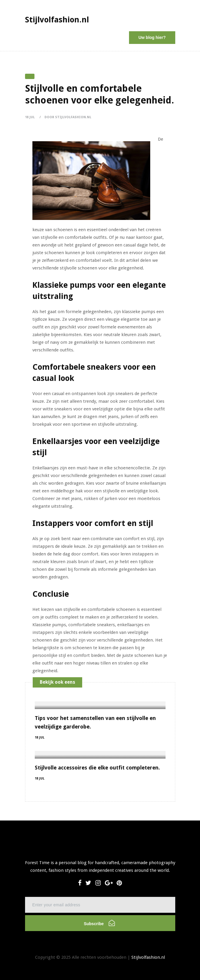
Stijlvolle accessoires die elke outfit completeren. (97, 768)
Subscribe (99, 923)
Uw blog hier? (152, 37)
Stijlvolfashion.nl (148, 957)
